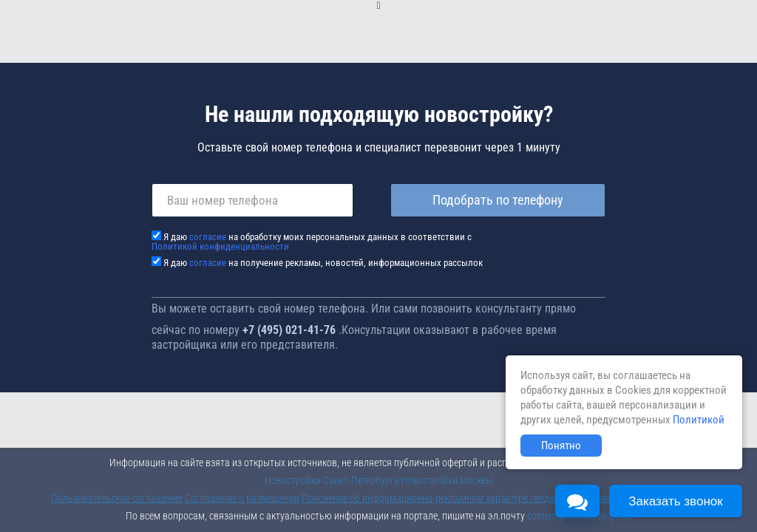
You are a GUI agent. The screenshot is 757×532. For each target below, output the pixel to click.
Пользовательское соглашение (117, 498)
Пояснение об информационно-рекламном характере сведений (435, 498)
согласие (208, 237)
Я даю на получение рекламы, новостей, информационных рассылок (323, 263)
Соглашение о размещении (242, 498)
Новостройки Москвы (447, 480)
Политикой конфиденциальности (220, 246)
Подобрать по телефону (498, 200)
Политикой (699, 420)
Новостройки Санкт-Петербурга (332, 480)
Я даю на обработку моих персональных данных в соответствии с (312, 242)
